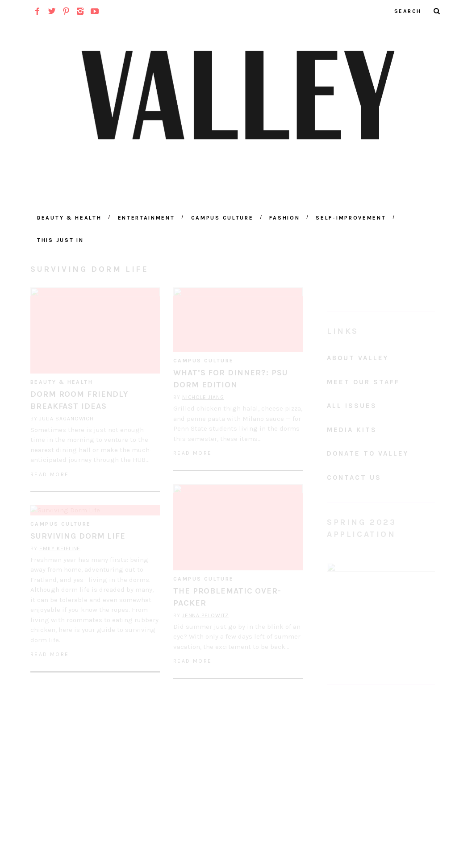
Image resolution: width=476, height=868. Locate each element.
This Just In (60, 240)
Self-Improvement (351, 218)
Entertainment (146, 218)
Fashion (284, 218)
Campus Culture (222, 218)
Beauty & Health (69, 218)
